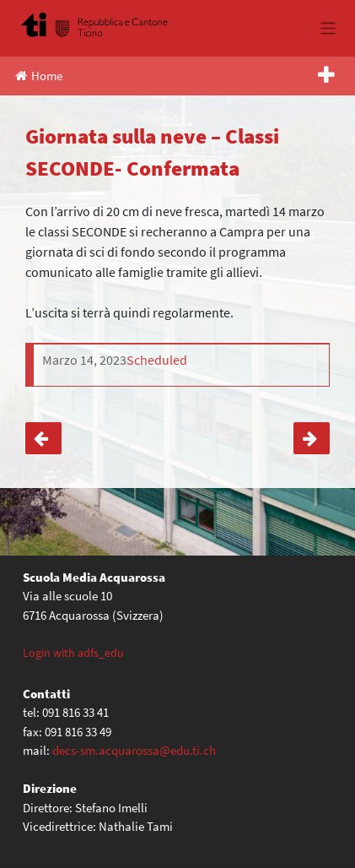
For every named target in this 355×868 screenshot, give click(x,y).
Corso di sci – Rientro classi (312, 438)
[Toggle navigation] (328, 28)
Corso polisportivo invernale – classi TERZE (43, 438)
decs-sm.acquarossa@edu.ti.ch (134, 750)
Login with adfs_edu (73, 653)
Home (39, 76)
